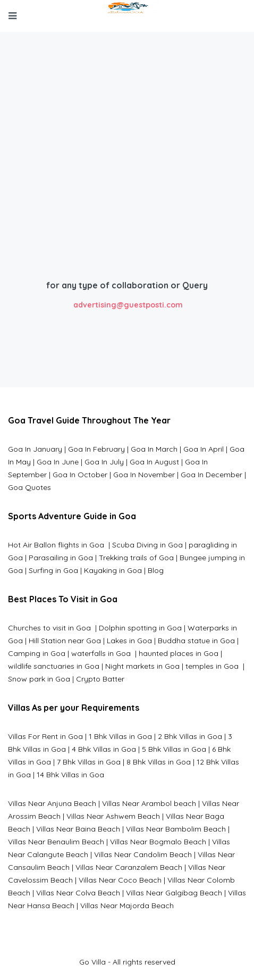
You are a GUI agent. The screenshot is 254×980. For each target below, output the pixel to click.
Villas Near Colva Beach (78, 893)
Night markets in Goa (142, 666)
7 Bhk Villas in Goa (89, 762)
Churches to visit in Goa (50, 628)
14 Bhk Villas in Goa (70, 775)
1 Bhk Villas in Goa (120, 736)
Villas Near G (148, 893)
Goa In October (80, 475)
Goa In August (154, 462)
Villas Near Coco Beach (120, 880)
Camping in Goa (37, 653)
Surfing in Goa (53, 570)
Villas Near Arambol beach (149, 803)
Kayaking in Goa (113, 570)
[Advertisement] (127, 182)
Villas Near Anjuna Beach (52, 803)
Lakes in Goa (129, 641)
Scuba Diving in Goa (147, 545)
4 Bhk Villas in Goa (104, 749)
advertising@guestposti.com (128, 305)
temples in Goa (212, 666)
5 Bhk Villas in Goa (174, 749)
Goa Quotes (29, 487)
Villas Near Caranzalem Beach (129, 867)
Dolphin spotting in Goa (140, 628)
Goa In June (58, 462)
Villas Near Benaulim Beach (56, 842)
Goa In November (144, 475)
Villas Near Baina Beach (78, 829)
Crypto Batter (100, 679)
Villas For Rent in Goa (45, 736)
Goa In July (104, 462)
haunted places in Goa (177, 653)
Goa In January (35, 449)
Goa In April (204, 449)
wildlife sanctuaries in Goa (54, 666)
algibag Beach (196, 893)
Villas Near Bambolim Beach (176, 829)
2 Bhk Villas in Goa (190, 736)
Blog (156, 570)
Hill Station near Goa (65, 641)
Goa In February (96, 449)
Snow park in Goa (39, 679)
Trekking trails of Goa (135, 558)
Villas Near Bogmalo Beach (158, 842)
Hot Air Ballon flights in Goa (57, 545)
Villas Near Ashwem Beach (113, 816)
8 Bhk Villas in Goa (159, 762)
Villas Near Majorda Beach (127, 906)
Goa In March (155, 449)
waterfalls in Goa (102, 653)
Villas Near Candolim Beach (143, 854)
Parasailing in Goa (61, 558)
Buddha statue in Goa (196, 641)
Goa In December (211, 475)
